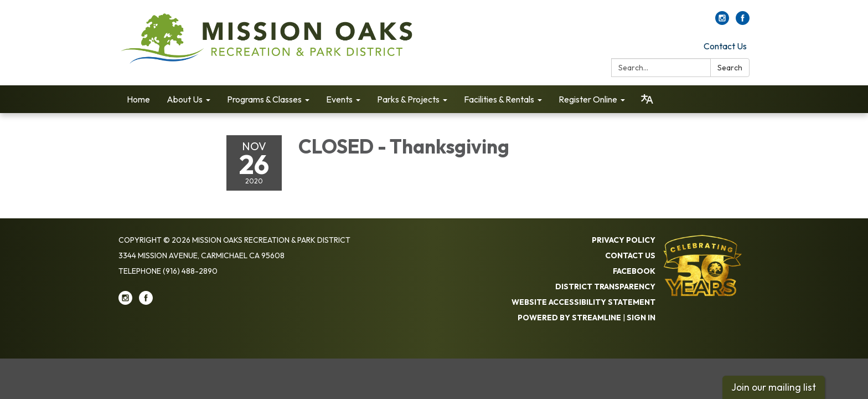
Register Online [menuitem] (588, 99)
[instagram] (722, 22)
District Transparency (605, 287)
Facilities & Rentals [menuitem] (499, 99)
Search (730, 68)
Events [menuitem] (339, 99)
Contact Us (725, 46)
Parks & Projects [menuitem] (408, 99)
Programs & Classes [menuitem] (264, 99)
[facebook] (743, 22)
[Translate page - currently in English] (647, 99)
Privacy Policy (624, 240)
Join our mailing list (774, 387)
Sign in (641, 318)
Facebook (634, 271)
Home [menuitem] (138, 99)
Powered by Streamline (569, 318)
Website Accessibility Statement (583, 302)
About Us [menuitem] (185, 99)
